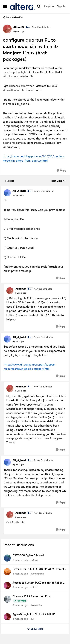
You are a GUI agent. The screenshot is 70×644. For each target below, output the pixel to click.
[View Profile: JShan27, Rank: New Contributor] (7, 29)
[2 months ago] (20, 560)
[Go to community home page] (22, 6)
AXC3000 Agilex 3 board (28, 555)
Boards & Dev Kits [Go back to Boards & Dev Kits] (13, 17)
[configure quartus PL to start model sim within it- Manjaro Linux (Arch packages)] (18, 195)
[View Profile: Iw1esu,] (7, 558)
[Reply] (62, 170)
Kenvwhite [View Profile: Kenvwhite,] (36, 605)
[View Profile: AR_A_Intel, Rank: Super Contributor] (7, 193)
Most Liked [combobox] (58, 181)
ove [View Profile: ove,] (33, 619)
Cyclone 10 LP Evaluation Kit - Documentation (32, 597)
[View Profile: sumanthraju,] (7, 572)
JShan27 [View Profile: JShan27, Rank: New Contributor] (19, 27)
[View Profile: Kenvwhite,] (7, 599)
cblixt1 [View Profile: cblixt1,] (34, 587)
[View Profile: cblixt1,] (7, 585)
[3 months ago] (20, 574)
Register (49, 6)
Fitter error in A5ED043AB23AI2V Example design (39, 569)
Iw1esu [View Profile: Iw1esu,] (34, 560)
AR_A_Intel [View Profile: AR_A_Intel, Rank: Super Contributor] (19, 191)
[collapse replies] (35, 188)
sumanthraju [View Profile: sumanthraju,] (38, 574)
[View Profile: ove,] (7, 617)
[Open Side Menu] (5, 6)
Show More (35, 629)
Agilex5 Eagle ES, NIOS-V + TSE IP (34, 614)
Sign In (61, 6)
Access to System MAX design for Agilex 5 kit (39, 583)
